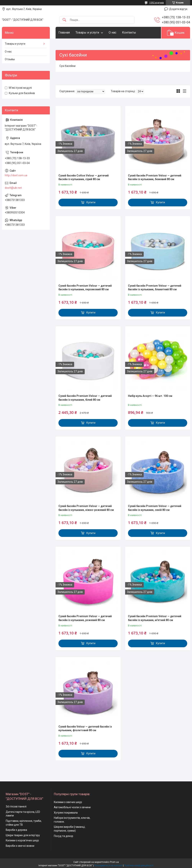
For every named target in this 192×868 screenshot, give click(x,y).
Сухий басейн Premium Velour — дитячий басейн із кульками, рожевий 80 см (85, 618)
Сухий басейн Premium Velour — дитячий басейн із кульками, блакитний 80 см (155, 288)
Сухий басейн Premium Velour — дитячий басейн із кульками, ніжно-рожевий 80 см (86, 508)
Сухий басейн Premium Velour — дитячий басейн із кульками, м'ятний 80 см (155, 618)
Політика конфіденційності (139, 866)
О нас (112, 32)
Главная (64, 32)
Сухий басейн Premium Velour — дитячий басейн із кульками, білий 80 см (85, 398)
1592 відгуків (157, 3)
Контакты (129, 32)
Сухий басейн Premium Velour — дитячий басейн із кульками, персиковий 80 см (85, 288)
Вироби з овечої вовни (20, 846)
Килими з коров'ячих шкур (22, 840)
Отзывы (10, 59)
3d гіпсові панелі (16, 806)
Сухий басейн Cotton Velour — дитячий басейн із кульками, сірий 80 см (84, 177)
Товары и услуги (87, 32)
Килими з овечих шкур (68, 802)
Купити (91, 202)
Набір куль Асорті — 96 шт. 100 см (150, 396)
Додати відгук (178, 9)
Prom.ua (114, 862)
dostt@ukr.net (13, 188)
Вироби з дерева (16, 830)
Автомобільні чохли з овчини (72, 807)
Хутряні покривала (66, 813)
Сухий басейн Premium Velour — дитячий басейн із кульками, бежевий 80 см (155, 177)
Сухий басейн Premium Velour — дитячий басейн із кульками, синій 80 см (155, 508)
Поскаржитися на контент (108, 866)
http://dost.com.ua (16, 175)
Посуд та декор (64, 836)
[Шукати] (64, 20)
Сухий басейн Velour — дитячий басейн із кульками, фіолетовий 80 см (85, 729)
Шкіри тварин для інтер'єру (23, 835)
